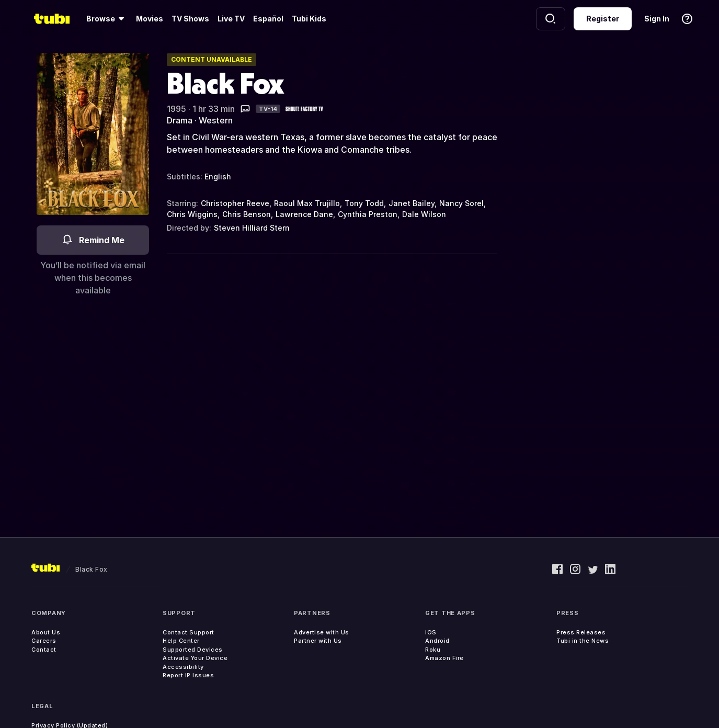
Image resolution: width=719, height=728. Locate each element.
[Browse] (107, 19)
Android (437, 641)
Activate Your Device (195, 658)
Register (603, 19)
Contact (44, 650)
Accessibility (183, 667)
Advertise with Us (322, 632)
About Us (46, 632)
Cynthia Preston (368, 214)
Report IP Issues (188, 675)
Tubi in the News (583, 641)
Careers (44, 641)
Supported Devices (193, 650)
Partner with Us (318, 641)
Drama (180, 120)
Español (268, 19)
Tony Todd (364, 203)
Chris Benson (247, 214)
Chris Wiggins (192, 214)
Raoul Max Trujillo (307, 203)
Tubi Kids (309, 19)
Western (216, 120)
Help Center (181, 641)
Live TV (231, 19)
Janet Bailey (412, 203)
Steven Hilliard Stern (252, 228)
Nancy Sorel (461, 203)
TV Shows (190, 19)
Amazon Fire (444, 658)
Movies (150, 19)
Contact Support (189, 632)
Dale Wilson (424, 214)
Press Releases (581, 632)
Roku (433, 650)
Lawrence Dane (304, 214)
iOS (431, 632)
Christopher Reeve (235, 203)
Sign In (657, 19)
